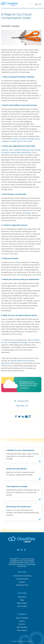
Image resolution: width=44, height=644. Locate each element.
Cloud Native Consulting (22, 576)
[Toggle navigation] (31, 4)
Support (22, 582)
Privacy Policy (30, 641)
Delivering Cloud (22, 585)
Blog (22, 600)
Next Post (22, 406)
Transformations (22, 579)
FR (40, 4)
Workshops (22, 597)
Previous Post (21, 401)
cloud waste (27, 213)
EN (36, 4)
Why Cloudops (22, 627)
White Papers (22, 603)
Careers (22, 621)
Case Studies (22, 606)
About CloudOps (22, 618)
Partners (22, 624)
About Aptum (22, 630)
